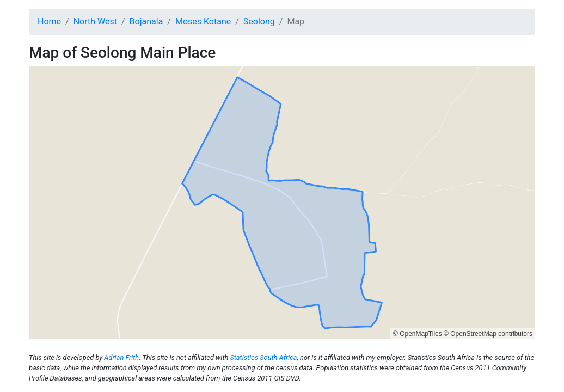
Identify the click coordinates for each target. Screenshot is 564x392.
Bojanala (146, 22)
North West (95, 22)
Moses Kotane (203, 22)
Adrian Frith (121, 357)
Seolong (259, 22)
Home (49, 22)
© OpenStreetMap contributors (488, 334)
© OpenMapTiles (418, 334)
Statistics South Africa (263, 357)
